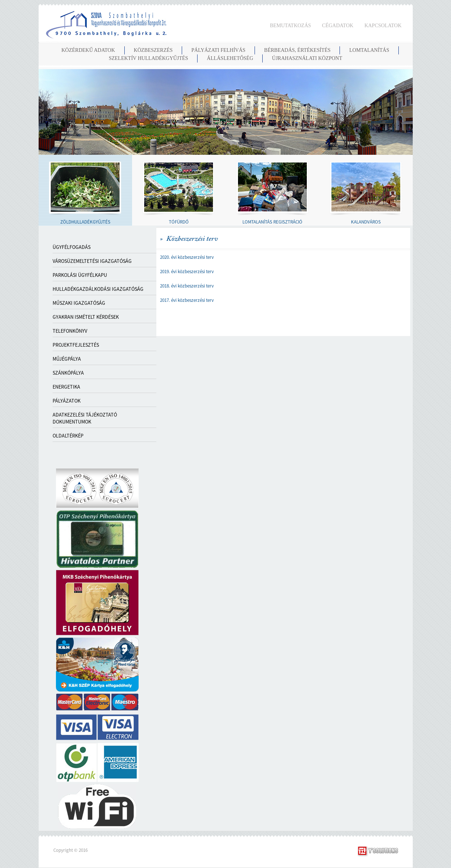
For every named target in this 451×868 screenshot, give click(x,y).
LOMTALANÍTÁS (369, 50)
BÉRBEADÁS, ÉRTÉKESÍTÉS (297, 50)
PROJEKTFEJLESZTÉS (76, 345)
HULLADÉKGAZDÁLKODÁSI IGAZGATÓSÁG (98, 289)
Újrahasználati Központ (307, 58)
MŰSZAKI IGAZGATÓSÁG (79, 303)
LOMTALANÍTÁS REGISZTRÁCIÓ (272, 222)
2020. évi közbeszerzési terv (187, 257)
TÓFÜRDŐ (179, 222)
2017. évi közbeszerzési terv (187, 300)
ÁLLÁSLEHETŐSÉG (230, 58)
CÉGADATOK (338, 26)
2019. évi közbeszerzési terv (187, 272)
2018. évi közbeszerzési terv (187, 286)
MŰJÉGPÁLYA (67, 359)
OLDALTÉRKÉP (68, 436)
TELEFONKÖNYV (70, 331)
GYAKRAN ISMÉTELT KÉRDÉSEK (86, 317)
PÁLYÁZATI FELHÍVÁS (218, 50)
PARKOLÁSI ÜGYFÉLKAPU (80, 275)
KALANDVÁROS (366, 222)
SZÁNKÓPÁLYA (68, 373)
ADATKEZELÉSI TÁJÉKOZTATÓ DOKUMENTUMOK (85, 418)
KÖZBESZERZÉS (153, 50)
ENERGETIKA (66, 387)
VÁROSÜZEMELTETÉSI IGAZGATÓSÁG (92, 261)
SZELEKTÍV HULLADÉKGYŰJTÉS (149, 58)
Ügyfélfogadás (72, 247)
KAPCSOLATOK (383, 26)
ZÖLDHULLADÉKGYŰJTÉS (85, 222)
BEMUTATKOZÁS (291, 26)
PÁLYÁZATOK (67, 401)
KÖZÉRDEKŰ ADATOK (88, 50)
